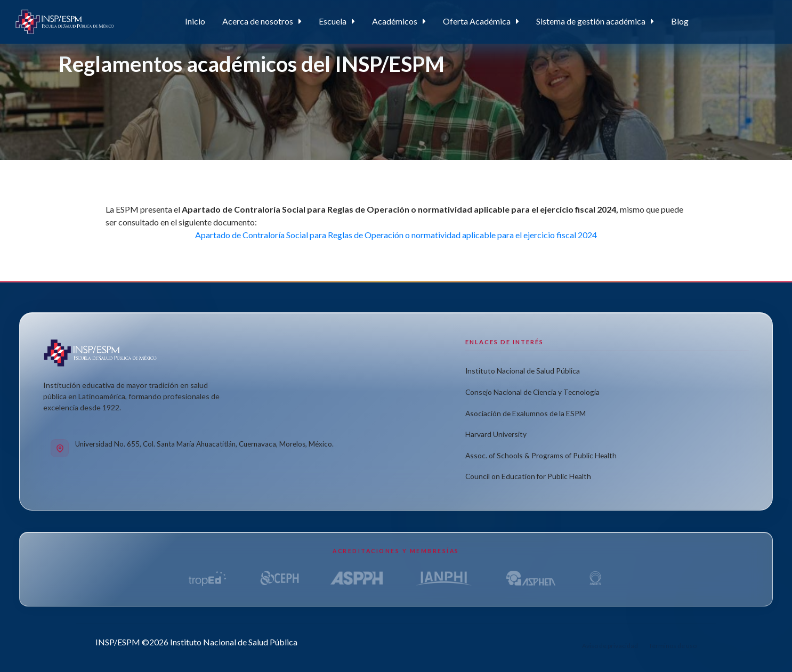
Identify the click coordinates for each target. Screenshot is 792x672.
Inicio (195, 21)
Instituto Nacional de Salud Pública (523, 371)
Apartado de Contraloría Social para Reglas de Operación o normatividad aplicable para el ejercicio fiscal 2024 (396, 235)
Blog (680, 21)
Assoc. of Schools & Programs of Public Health (541, 455)
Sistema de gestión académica (591, 21)
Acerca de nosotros (258, 21)
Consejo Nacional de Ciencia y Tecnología (532, 392)
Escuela (333, 21)
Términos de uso (673, 646)
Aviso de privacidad (610, 646)
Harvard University (496, 434)
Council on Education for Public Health (528, 477)
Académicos (395, 21)
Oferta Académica (477, 21)
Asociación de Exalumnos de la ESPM (526, 413)
